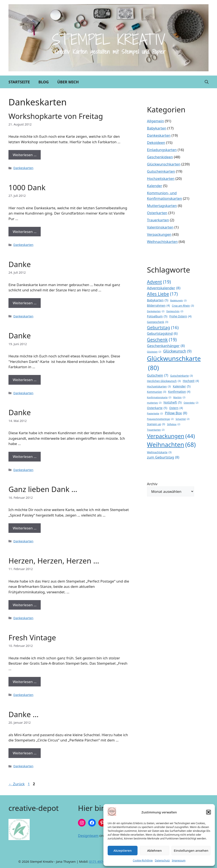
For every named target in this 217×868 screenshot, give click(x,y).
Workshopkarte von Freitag (56, 116)
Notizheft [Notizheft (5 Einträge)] (173, 402)
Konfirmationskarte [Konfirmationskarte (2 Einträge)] (159, 397)
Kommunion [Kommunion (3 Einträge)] (157, 392)
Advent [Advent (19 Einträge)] (159, 282)
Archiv (152, 484)
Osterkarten (157, 213)
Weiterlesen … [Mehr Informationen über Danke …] (25, 753)
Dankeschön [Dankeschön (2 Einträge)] (175, 311)
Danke (20, 264)
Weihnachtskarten (162, 242)
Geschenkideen (160, 157)
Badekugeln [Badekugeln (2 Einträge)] (178, 300)
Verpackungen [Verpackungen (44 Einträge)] (171, 436)
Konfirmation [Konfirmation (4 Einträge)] (179, 392)
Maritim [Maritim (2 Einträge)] (179, 397)
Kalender (155, 186)
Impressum (179, 860)
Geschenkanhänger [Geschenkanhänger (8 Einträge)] (166, 346)
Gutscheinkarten (161, 171)
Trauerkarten (158, 220)
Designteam (88, 836)
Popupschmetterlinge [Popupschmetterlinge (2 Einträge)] (160, 419)
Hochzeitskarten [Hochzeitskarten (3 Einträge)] (159, 387)
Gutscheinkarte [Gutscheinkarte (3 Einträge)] (182, 376)
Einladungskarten (162, 150)
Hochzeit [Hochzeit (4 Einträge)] (191, 381)
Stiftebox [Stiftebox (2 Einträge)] (174, 424)
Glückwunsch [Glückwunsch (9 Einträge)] (177, 351)
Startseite (19, 82)
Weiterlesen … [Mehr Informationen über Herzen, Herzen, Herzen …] (25, 605)
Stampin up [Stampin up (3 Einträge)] (156, 424)
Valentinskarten (160, 227)
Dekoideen (156, 143)
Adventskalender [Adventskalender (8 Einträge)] (164, 288)
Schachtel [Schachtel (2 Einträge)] (183, 419)
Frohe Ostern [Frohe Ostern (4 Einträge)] (180, 316)
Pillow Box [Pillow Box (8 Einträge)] (176, 413)
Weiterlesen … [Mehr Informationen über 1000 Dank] (25, 232)
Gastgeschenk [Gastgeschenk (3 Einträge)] (158, 322)
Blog (44, 82)
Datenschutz (162, 860)
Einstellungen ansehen (191, 850)
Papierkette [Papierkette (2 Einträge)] (155, 413)
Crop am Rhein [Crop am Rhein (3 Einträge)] (183, 306)
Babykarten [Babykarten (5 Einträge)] (158, 300)
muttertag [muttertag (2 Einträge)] (154, 403)
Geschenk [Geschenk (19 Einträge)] (162, 340)
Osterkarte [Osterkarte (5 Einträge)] (157, 408)
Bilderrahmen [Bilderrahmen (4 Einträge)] (159, 306)
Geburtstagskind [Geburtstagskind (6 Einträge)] (162, 334)
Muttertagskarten (162, 206)
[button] (209, 812)
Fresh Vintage (32, 637)
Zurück (17, 784)
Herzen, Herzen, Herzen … (54, 561)
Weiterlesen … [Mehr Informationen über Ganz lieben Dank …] (25, 528)
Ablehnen (155, 850)
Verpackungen (159, 234)
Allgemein (156, 121)
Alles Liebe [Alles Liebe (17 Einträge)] (162, 294)
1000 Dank (27, 187)
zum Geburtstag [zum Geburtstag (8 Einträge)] (163, 457)
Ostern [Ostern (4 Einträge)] (176, 408)
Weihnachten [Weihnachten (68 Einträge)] (171, 445)
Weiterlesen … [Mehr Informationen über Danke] (25, 303)
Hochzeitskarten (161, 178)
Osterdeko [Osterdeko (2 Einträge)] (191, 403)
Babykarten (157, 128)
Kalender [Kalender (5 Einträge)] (182, 386)
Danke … (24, 714)
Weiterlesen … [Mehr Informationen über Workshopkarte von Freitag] (25, 155)
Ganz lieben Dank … (43, 489)
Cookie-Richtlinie (143, 860)
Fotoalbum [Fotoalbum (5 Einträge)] (157, 316)
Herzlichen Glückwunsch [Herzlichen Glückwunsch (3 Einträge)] (164, 381)
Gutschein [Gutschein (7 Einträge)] (158, 375)
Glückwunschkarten (164, 164)
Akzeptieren (122, 850)
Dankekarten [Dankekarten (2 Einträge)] (156, 311)
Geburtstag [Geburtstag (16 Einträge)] (163, 327)
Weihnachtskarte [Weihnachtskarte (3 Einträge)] (159, 452)
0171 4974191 (100, 861)
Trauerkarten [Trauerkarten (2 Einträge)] (156, 430)
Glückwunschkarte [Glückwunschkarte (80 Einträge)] (174, 363)
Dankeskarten (23, 168)
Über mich (68, 82)
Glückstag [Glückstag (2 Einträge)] (154, 352)
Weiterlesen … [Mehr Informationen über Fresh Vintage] (25, 682)
